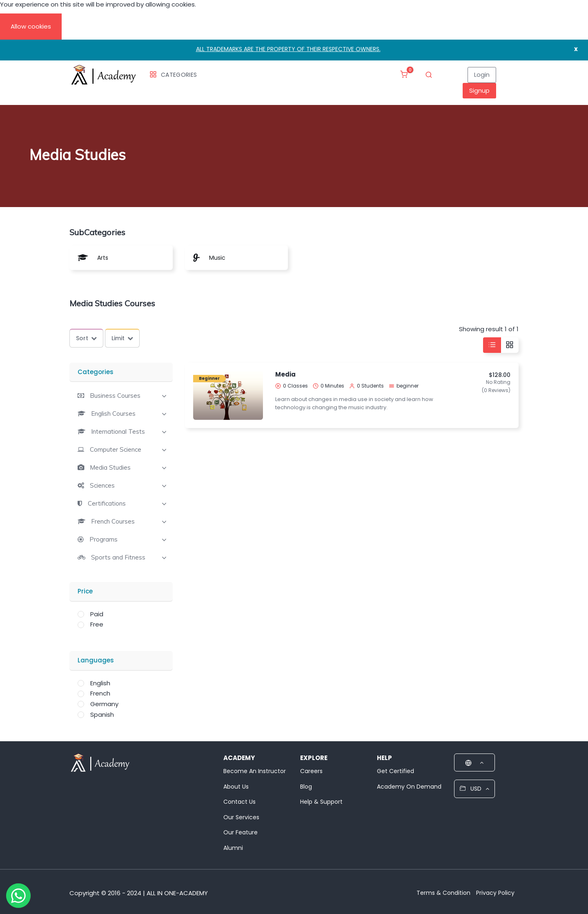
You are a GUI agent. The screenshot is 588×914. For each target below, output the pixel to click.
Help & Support (321, 802)
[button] (109, 396)
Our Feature (241, 832)
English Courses (113, 414)
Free (97, 624)
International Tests (118, 432)
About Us (236, 787)
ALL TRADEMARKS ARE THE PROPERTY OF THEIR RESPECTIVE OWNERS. (288, 49)
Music (217, 258)
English (100, 683)
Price (85, 591)
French (100, 693)
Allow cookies (31, 26)
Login (482, 75)
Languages (96, 660)
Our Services (241, 817)
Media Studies (110, 468)
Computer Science (116, 450)
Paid (97, 614)
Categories (173, 75)
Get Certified (395, 771)
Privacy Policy (495, 893)
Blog (306, 787)
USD (474, 789)
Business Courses (115, 396)
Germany (104, 704)
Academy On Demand (409, 787)
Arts (103, 258)
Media (285, 374)
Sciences (102, 486)
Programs (104, 539)
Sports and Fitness (118, 557)
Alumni (233, 848)
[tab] (121, 395)
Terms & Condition (443, 893)
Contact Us (239, 802)
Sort (86, 338)
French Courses (113, 522)
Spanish (102, 714)
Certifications (107, 504)
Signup (479, 90)
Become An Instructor (255, 771)
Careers (311, 771)
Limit (122, 338)
